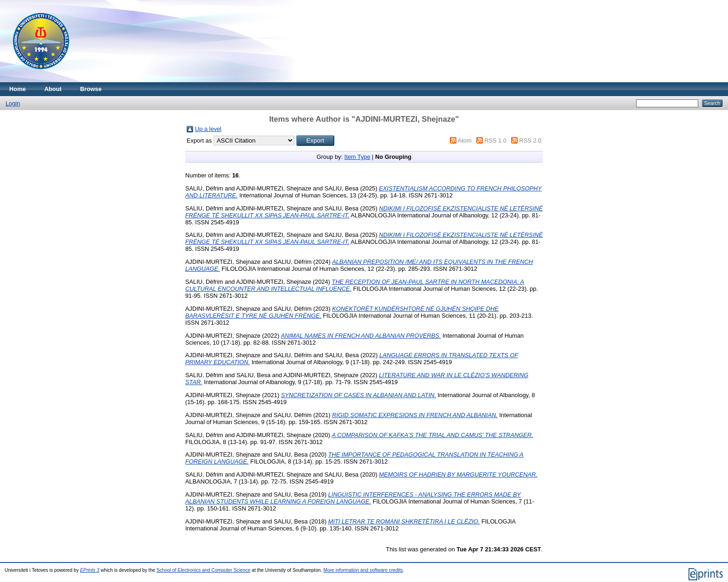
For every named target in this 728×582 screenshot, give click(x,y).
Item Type (357, 157)
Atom (465, 141)
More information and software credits (363, 570)
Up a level (208, 129)
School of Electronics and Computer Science (204, 570)
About (53, 89)
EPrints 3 (90, 570)
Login (13, 103)
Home (18, 89)
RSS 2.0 (530, 141)
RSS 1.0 (495, 141)
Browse (91, 89)
